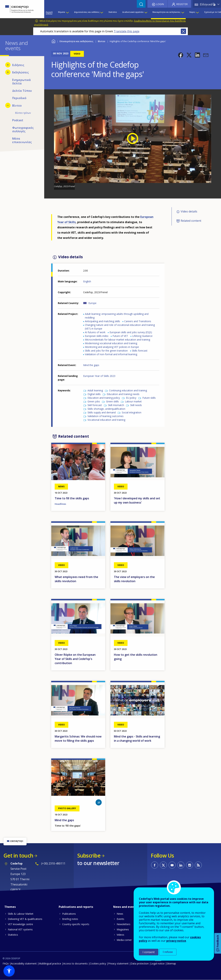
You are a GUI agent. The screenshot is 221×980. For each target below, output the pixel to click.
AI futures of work (95, 332)
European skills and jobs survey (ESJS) (131, 332)
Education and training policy (104, 398)
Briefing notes (70, 919)
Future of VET (120, 336)
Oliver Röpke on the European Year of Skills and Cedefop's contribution (75, 659)
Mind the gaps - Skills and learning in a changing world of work (137, 739)
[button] (181, 55)
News (120, 914)
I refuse (168, 952)
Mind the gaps (91, 365)
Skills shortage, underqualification (106, 409)
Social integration (132, 412)
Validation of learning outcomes (106, 416)
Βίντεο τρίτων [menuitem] (23, 113)
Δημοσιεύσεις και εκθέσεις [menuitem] (87, 12)
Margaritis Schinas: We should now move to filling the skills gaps (78, 739)
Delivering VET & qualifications (25, 919)
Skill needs (136, 405)
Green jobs (94, 401)
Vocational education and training (106, 420)
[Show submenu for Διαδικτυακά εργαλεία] (146, 13)
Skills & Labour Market (21, 914)
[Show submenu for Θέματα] (67, 13)
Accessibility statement (24, 963)
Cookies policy (98, 963)
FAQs (6, 963)
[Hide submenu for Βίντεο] (8, 105)
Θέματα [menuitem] (61, 12)
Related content (191, 221)
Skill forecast (95, 405)
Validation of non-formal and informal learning (111, 354)
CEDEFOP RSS (198, 865)
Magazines (123, 929)
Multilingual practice (50, 963)
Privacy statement (118, 963)
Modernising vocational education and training (111, 343)
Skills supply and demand (102, 412)
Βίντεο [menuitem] (17, 106)
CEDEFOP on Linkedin (181, 865)
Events (120, 919)
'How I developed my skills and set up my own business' (137, 500)
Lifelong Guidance (142, 336)
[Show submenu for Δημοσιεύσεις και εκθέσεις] (102, 13)
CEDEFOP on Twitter (163, 865)
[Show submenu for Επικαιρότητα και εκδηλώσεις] (183, 13)
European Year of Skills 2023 (99, 376)
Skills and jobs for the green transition (106, 351)
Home (53, 41)
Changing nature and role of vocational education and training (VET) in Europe (120, 327)
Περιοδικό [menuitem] (19, 98)
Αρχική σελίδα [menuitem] (49, 13)
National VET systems (20, 929)
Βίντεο (102, 41)
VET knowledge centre (20, 924)
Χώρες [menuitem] (192, 12)
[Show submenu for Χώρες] (197, 13)
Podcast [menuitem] (18, 120)
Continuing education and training (128, 390)
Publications (69, 914)
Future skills (149, 398)
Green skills (112, 401)
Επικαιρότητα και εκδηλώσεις (76, 41)
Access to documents (75, 963)
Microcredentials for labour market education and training (117, 340)
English (87, 281)
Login (160, 4)
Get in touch (18, 856)
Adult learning (95, 390)
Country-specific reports (76, 924)
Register (182, 4)
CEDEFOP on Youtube (172, 865)
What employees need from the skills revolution (76, 579)
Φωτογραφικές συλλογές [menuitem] (23, 129)
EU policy (131, 398)
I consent (149, 952)
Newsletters (124, 924)
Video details (189, 212)
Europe (92, 303)
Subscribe (89, 856)
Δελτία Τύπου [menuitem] (22, 91)
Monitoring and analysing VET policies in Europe (112, 347)
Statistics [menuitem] (113, 12)
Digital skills (94, 394)
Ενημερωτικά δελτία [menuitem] (21, 82)
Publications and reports (76, 907)
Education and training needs (123, 394)
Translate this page (127, 31)
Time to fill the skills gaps (72, 498)
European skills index (97, 336)
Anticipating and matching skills (102, 321)
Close (183, 31)
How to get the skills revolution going (136, 657)
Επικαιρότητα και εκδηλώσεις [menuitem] (166, 12)
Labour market (133, 401)
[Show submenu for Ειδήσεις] (8, 65)
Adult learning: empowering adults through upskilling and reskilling (117, 316)
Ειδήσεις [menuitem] (18, 65)
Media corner (124, 940)
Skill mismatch (116, 405)
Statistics (13, 935)
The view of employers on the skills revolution (134, 579)
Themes (10, 907)
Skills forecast (140, 351)
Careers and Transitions (138, 321)
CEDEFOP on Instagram (190, 865)
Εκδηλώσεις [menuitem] (20, 72)
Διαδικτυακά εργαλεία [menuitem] (133, 12)
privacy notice (176, 941)
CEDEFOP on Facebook (155, 865)
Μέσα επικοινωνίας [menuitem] (22, 140)
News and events (125, 907)
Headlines (60, 504)
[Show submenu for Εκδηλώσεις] (8, 72)
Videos (120, 935)
